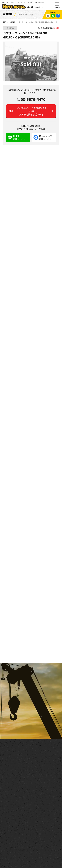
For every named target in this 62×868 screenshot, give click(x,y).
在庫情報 (12, 22)
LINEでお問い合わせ (19, 137)
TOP (4, 22)
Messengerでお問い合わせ (46, 137)
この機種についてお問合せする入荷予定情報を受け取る (31, 111)
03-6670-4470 (33, 99)
